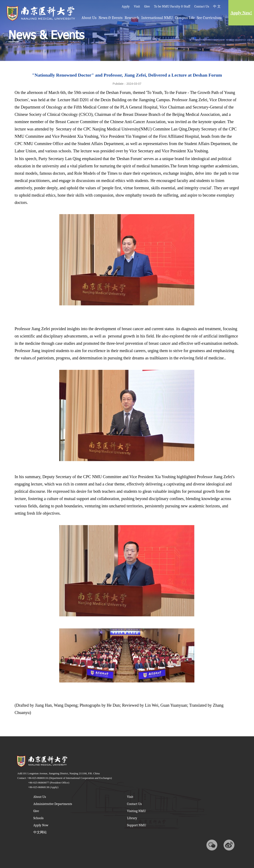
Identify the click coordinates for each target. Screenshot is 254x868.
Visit (137, 6)
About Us (89, 18)
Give (147, 6)
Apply (126, 6)
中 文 (217, 6)
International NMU (157, 18)
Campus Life (185, 18)
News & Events (110, 18)
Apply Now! (241, 13)
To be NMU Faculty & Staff (172, 6)
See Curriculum (209, 18)
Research (132, 18)
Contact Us (202, 6)
